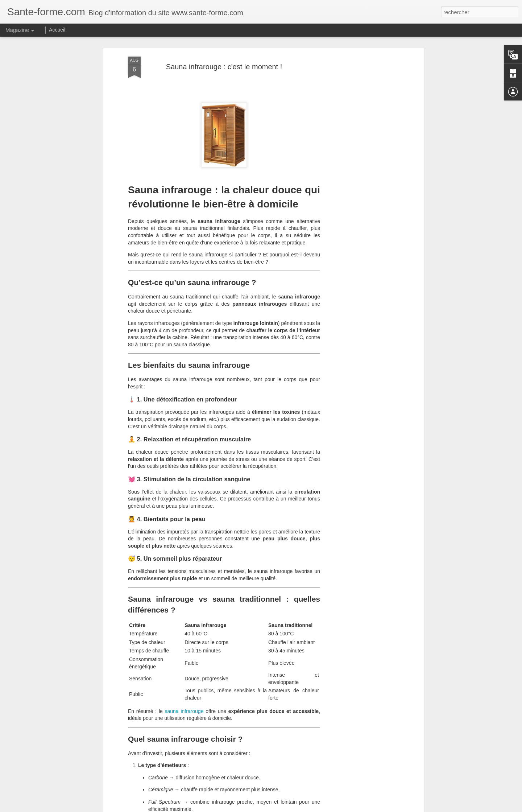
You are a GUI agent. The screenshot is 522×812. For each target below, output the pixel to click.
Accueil (57, 30)
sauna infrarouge (184, 711)
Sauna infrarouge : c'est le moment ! (224, 67)
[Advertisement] (360, 171)
